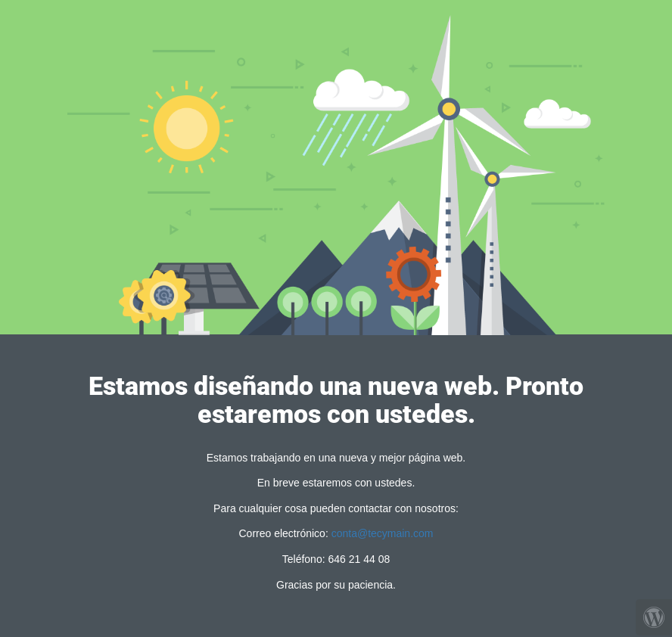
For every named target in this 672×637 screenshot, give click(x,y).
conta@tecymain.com (383, 533)
